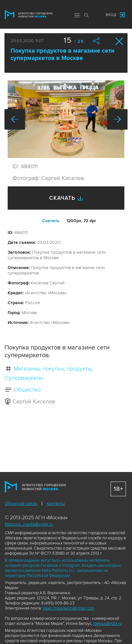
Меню (77, 15)
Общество (27, 390)
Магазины (27, 369)
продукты (79, 369)
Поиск (87, 15)
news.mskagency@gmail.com (69, 608)
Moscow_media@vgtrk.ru (29, 524)
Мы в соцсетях (95, 15)
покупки (53, 369)
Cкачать (51, 221)
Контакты (56, 503)
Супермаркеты (24, 378)
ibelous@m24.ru (108, 624)
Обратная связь (21, 503)
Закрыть (119, 41)
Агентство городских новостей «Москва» (29, 15)
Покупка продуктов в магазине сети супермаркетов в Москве (62, 55)
